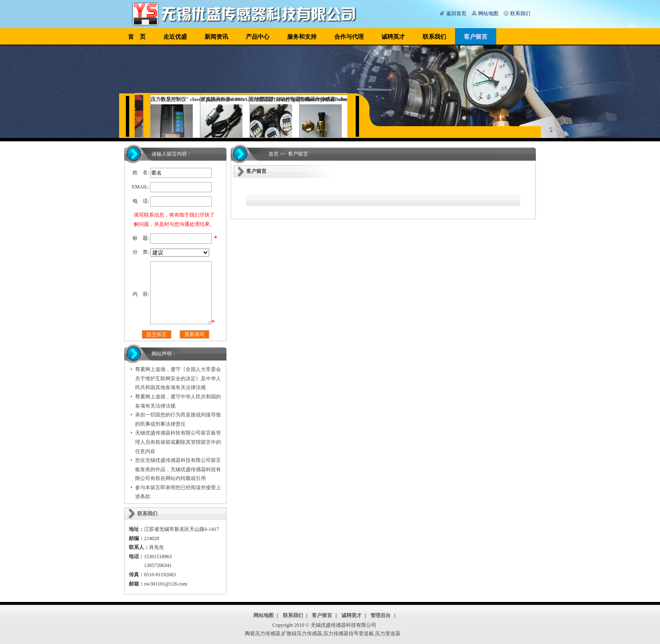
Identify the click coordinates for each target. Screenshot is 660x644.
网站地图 (488, 13)
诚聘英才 (393, 37)
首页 (274, 154)
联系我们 (520, 13)
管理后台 (381, 615)
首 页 (137, 37)
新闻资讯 (216, 37)
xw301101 (154, 584)
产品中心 (258, 37)
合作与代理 (349, 37)
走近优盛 (175, 37)
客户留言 (476, 37)
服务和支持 (302, 37)
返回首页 (456, 13)
